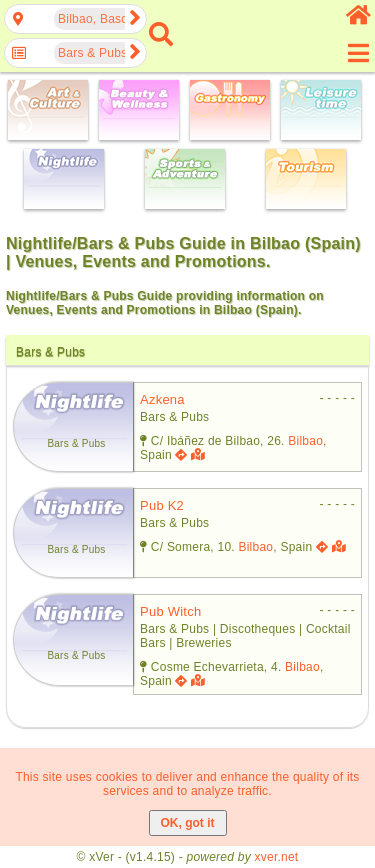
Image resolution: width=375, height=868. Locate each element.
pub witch (170, 611)
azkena (162, 399)
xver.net (277, 857)
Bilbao (305, 441)
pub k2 (162, 505)
